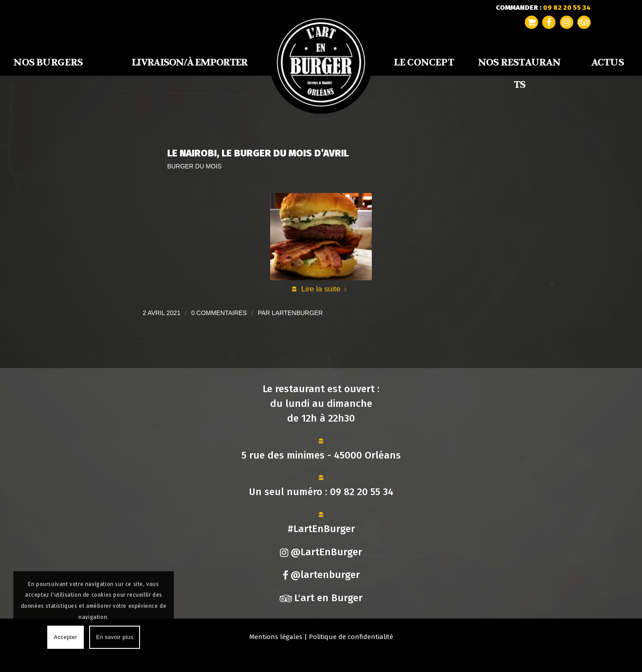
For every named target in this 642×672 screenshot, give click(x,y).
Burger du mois (194, 166)
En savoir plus (115, 637)
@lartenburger (321, 575)
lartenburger (298, 313)
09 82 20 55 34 (362, 492)
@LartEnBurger (321, 552)
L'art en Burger (321, 598)
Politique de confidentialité (351, 637)
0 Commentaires (219, 313)
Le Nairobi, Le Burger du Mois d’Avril (258, 153)
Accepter (66, 637)
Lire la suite (325, 289)
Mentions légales (276, 637)
